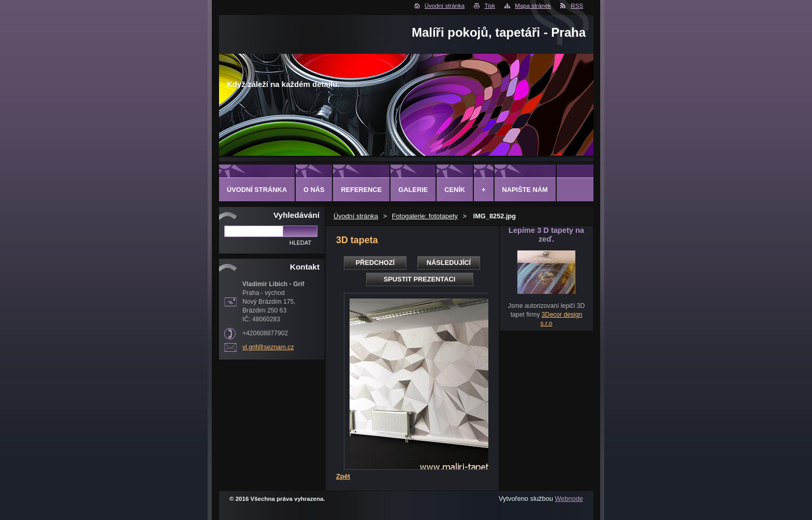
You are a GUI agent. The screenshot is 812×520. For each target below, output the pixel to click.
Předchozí (375, 263)
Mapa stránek (533, 6)
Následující (449, 263)
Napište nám (525, 190)
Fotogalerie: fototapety (425, 216)
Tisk (490, 6)
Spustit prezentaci (419, 279)
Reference (361, 190)
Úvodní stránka (445, 6)
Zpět (343, 476)
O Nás (314, 190)
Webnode (569, 499)
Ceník (455, 190)
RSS (577, 6)
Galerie (413, 190)
